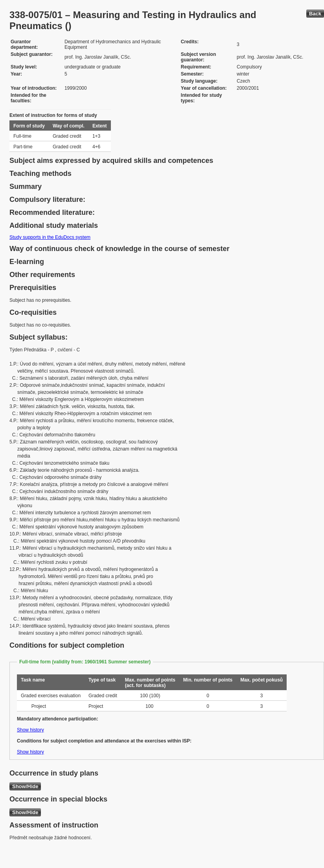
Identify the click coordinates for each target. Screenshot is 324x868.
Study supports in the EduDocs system (50, 237)
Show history (30, 730)
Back (315, 14)
